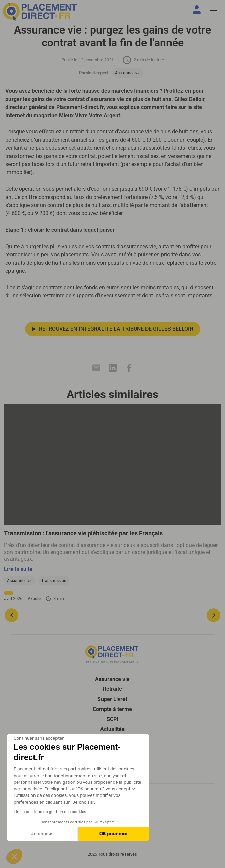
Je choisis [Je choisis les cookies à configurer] (42, 834)
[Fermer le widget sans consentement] (39, 738)
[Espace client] (198, 9)
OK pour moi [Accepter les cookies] (114, 834)
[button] (14, 856)
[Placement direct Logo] (112, 655)
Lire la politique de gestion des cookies (50, 812)
